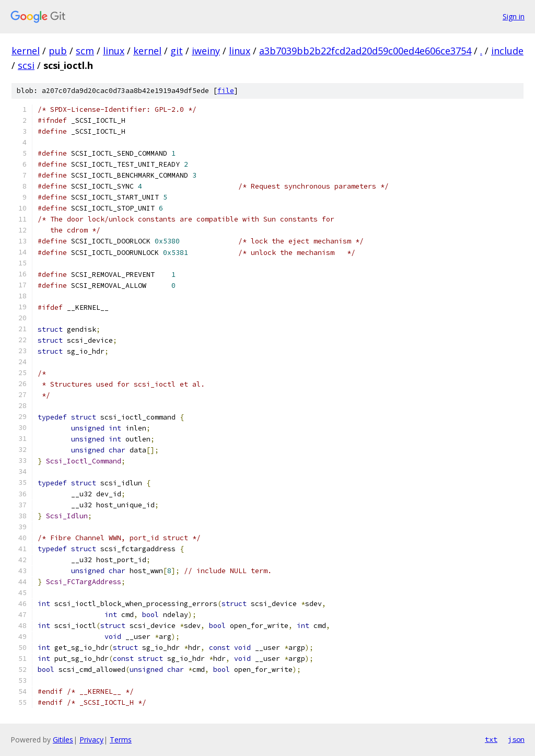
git (177, 51)
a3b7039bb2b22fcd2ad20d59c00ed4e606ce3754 (365, 51)
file (226, 91)
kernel (26, 51)
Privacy (91, 740)
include (507, 51)
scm (85, 51)
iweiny (206, 51)
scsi (26, 65)
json (516, 739)
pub (58, 51)
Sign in (514, 16)
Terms (121, 740)
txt (491, 739)
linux (114, 51)
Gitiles (63, 740)
